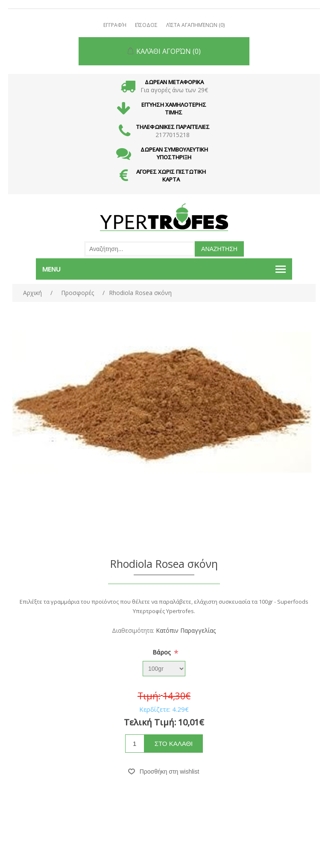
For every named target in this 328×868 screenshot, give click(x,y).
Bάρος (163, 652)
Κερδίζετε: (155, 709)
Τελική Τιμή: (150, 722)
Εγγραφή (115, 25)
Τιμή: (149, 696)
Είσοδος (146, 25)
